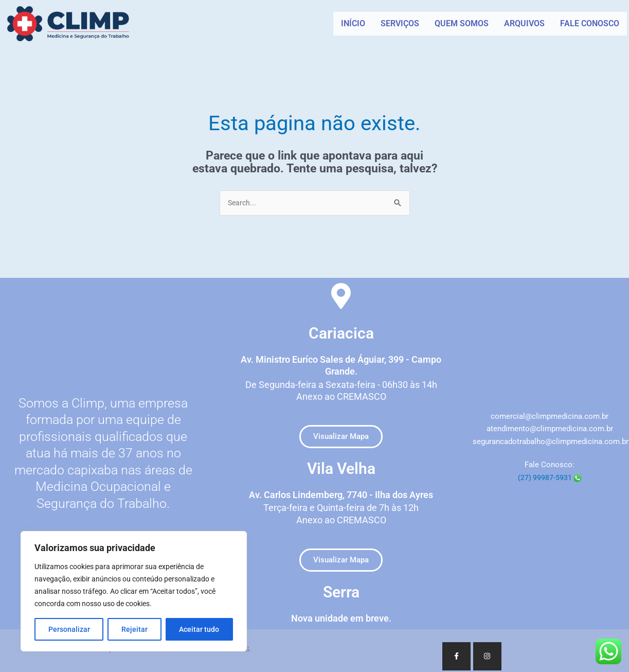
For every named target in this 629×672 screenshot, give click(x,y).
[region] (134, 591)
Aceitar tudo (199, 629)
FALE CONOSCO (590, 23)
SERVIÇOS (400, 23)
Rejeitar (134, 629)
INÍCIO (353, 23)
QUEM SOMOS (462, 23)
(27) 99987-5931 (550, 478)
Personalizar (69, 629)
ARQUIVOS (524, 23)
